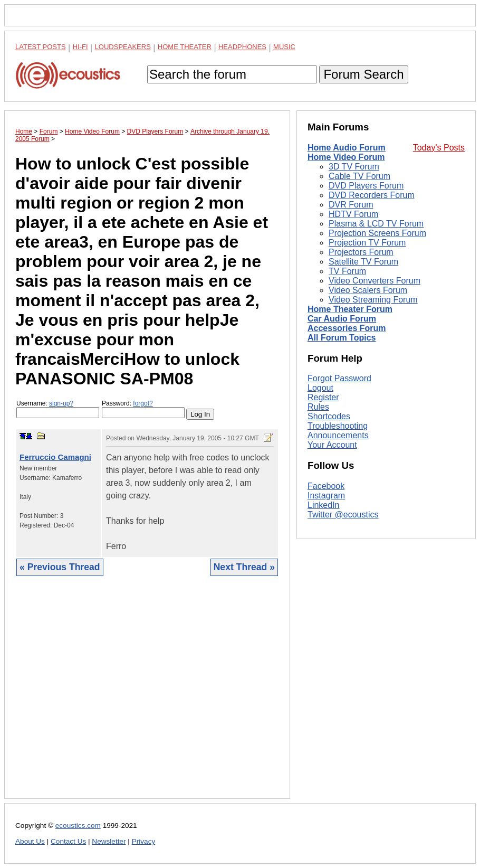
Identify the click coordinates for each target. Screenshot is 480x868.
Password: (143, 409)
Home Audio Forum (347, 148)
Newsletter (109, 841)
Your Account (332, 445)
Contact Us (68, 841)
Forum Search (363, 74)
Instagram (326, 496)
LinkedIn (324, 505)
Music (284, 47)
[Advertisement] (147, 695)
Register (323, 397)
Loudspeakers (123, 47)
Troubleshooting (338, 426)
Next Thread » (244, 567)
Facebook (326, 486)
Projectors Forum (361, 252)
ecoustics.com (78, 825)
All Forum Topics (342, 338)
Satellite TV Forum (363, 262)
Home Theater (185, 47)
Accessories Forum (347, 328)
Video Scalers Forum (368, 290)
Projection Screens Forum (377, 233)
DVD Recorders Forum (372, 195)
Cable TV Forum (359, 176)
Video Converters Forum (375, 281)
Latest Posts (41, 47)
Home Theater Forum (350, 309)
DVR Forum (351, 205)
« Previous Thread (60, 567)
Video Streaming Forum (373, 300)
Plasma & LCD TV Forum (376, 224)
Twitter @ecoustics (343, 515)
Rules (318, 407)
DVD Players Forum (366, 186)
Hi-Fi (80, 47)
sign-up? (61, 403)
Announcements (338, 435)
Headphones (242, 47)
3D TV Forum (354, 167)
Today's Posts (439, 148)
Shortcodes (329, 416)
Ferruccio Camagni (55, 457)
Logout (320, 388)
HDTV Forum (353, 214)
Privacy (144, 841)
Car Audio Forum (342, 319)
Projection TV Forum (367, 243)
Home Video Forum (346, 157)
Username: (58, 409)
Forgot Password (339, 378)
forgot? (143, 403)
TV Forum (347, 271)
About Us (30, 841)
